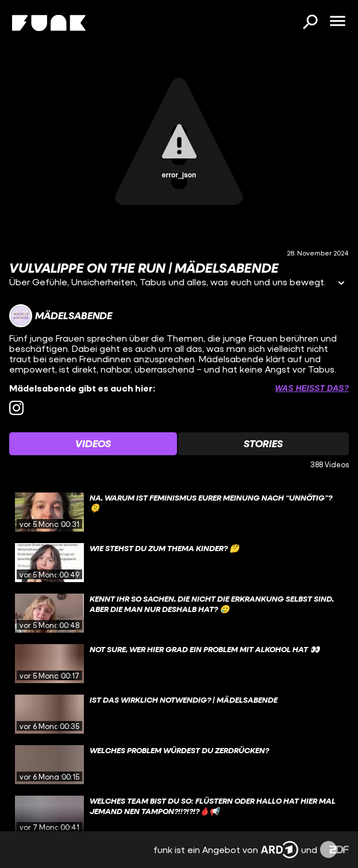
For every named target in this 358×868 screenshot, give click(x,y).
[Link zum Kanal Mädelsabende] (61, 316)
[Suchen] (310, 23)
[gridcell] (179, 512)
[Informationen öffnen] (341, 284)
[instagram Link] (16, 408)
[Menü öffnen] (337, 22)
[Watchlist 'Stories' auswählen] (264, 444)
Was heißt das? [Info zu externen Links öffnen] (312, 388)
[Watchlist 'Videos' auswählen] (93, 444)
